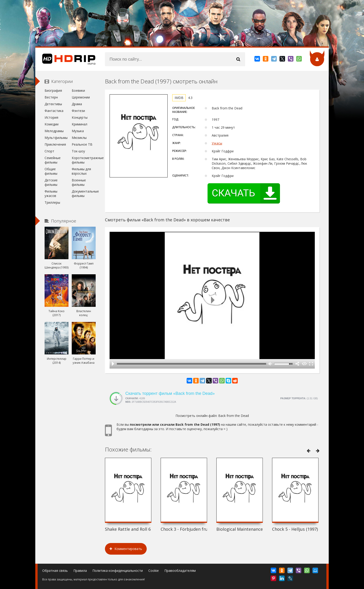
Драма (77, 104)
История (51, 117)
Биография (53, 90)
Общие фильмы (51, 171)
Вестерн (51, 97)
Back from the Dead (234, 416)
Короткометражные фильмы (84, 160)
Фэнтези (78, 111)
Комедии (52, 124)
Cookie (154, 571)
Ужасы (217, 143)
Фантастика (54, 111)
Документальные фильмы (84, 193)
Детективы (53, 104)
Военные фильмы (79, 182)
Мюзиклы (79, 138)
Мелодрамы (54, 131)
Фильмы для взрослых (81, 171)
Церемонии (81, 97)
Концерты (80, 117)
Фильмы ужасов (51, 193)
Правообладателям (180, 571)
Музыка (78, 131)
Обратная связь (55, 571)
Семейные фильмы (53, 160)
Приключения (55, 144)
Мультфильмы (56, 138)
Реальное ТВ (82, 144)
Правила (80, 571)
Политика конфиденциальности (118, 571)
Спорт (49, 151)
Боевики (78, 90)
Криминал (80, 124)
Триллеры (52, 202)
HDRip (65, 59)
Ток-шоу (78, 151)
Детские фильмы (51, 182)
